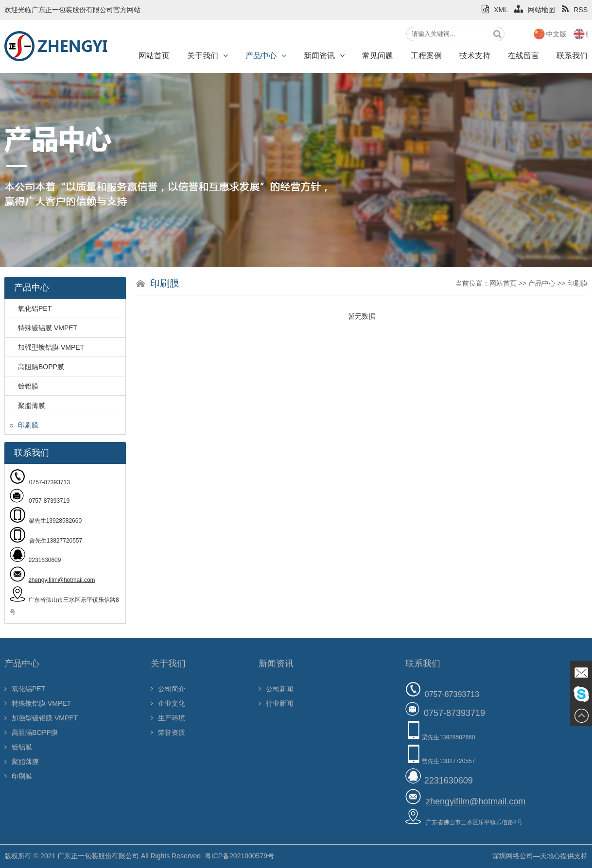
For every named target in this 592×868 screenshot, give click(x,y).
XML (495, 10)
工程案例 (426, 56)
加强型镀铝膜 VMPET (47, 347)
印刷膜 (24, 425)
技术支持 (475, 56)
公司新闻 (276, 689)
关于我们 (208, 56)
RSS (575, 10)
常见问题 (378, 56)
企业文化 (168, 703)
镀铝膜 (24, 386)
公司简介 (168, 689)
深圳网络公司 (513, 856)
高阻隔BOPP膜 (37, 367)
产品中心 (266, 56)
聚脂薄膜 (27, 406)
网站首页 (154, 56)
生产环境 (168, 718)
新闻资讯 (324, 56)
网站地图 (535, 10)
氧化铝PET (31, 308)
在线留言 (523, 56)
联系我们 (423, 664)
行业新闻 (276, 703)
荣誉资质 (168, 732)
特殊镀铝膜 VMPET (44, 328)
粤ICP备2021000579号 (239, 856)
